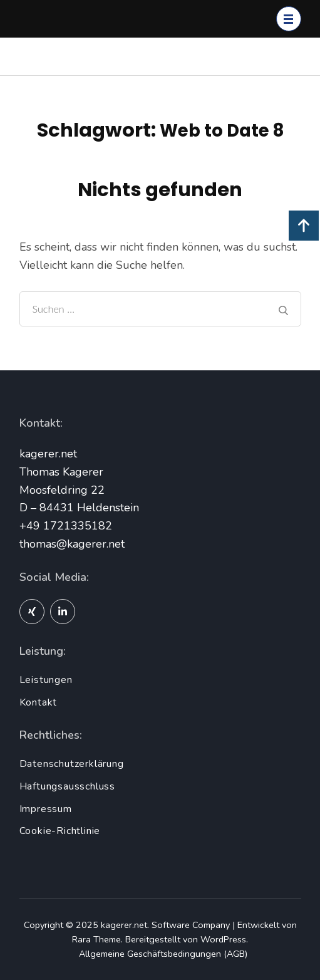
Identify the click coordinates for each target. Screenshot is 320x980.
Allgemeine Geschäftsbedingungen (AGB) (163, 954)
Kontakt (39, 702)
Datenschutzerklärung (72, 764)
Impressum (46, 809)
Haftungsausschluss (67, 786)
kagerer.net (124, 925)
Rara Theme (96, 939)
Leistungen (46, 680)
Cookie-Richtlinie (60, 831)
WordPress (223, 939)
